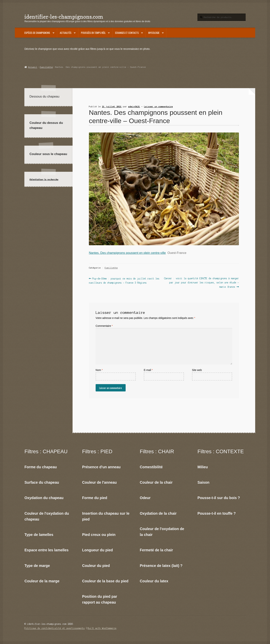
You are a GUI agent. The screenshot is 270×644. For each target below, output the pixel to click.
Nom (99, 370)
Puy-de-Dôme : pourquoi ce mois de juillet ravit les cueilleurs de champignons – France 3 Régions (124, 280)
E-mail (148, 370)
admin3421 (134, 107)
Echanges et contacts (127, 33)
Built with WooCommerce (102, 628)
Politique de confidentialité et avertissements (55, 628)
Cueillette (46, 67)
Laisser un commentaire (158, 107)
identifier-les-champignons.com (64, 17)
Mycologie (154, 33)
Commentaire (104, 326)
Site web (197, 370)
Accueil (33, 67)
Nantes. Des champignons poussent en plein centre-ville (127, 253)
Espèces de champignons (37, 33)
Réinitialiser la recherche (44, 180)
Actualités (66, 33)
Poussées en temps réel (93, 33)
